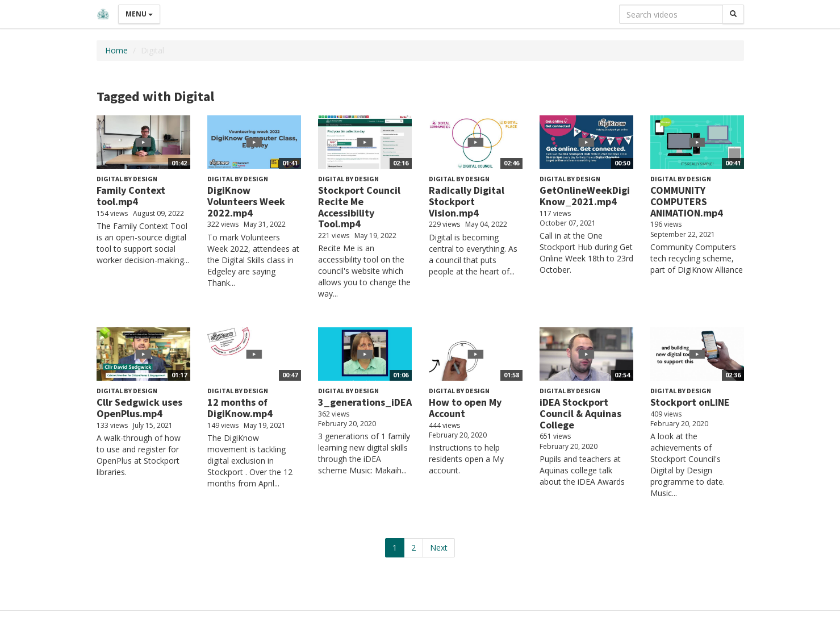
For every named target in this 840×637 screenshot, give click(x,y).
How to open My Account (465, 408)
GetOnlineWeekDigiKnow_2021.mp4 (585, 196)
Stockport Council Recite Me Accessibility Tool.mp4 (359, 207)
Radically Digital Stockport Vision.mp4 (467, 201)
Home (116, 50)
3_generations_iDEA (365, 402)
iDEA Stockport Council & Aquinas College (580, 413)
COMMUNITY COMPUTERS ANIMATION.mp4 (687, 201)
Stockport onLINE (690, 402)
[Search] (733, 14)
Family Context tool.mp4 (131, 196)
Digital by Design (127, 179)
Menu (139, 14)
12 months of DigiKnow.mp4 (240, 408)
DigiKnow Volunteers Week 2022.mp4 (246, 201)
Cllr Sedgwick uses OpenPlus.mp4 (139, 408)
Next (439, 548)
